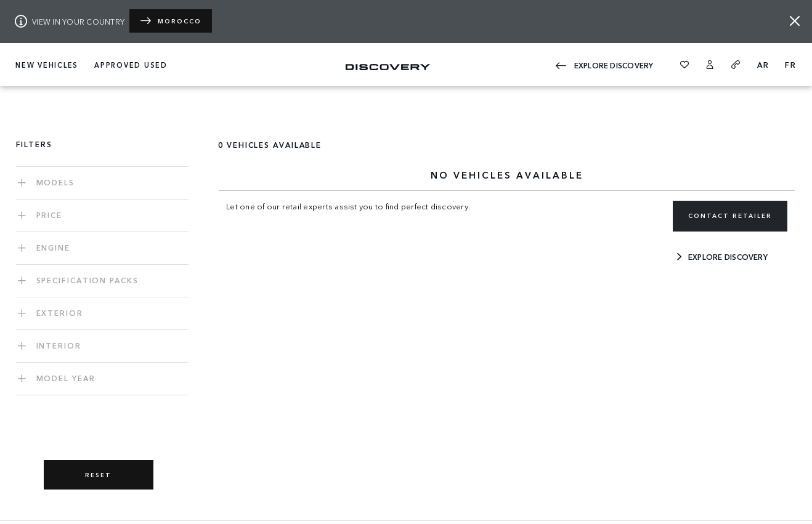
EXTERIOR (60, 312)
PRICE (50, 215)
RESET (98, 475)
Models (55, 182)
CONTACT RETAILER (730, 216)
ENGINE (53, 247)
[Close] (795, 21)
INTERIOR (59, 345)
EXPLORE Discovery (604, 64)
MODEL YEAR (66, 378)
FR (791, 64)
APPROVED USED (131, 65)
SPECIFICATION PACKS (87, 280)
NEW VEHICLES (47, 65)
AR (763, 64)
